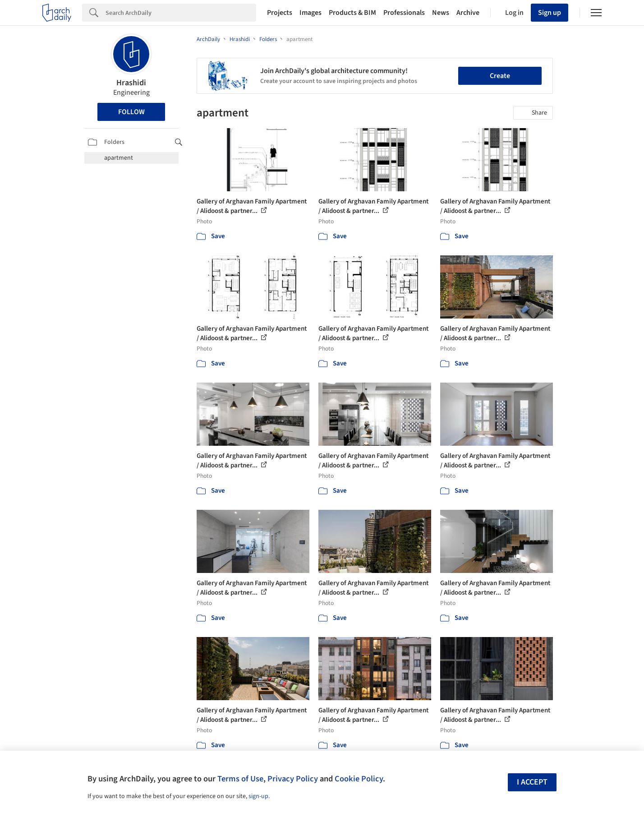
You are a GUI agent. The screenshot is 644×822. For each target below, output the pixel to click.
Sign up (550, 13)
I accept (532, 782)
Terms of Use (240, 779)
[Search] (181, 13)
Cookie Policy (359, 779)
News (441, 13)
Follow (131, 112)
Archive (468, 13)
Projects (280, 13)
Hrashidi (131, 83)
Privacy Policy (293, 779)
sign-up (258, 796)
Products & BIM (352, 13)
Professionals (404, 13)
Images (310, 13)
